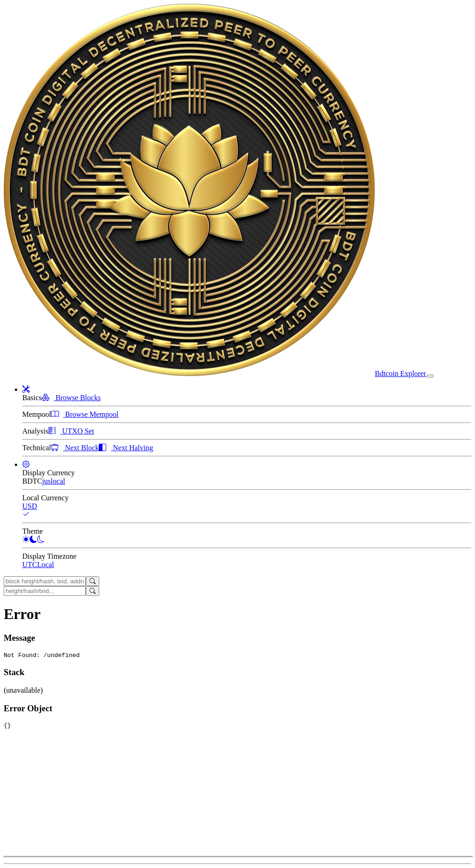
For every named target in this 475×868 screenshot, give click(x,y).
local (58, 481)
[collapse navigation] (430, 376)
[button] (26, 389)
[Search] (93, 581)
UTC (30, 565)
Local (45, 565)
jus (47, 481)
